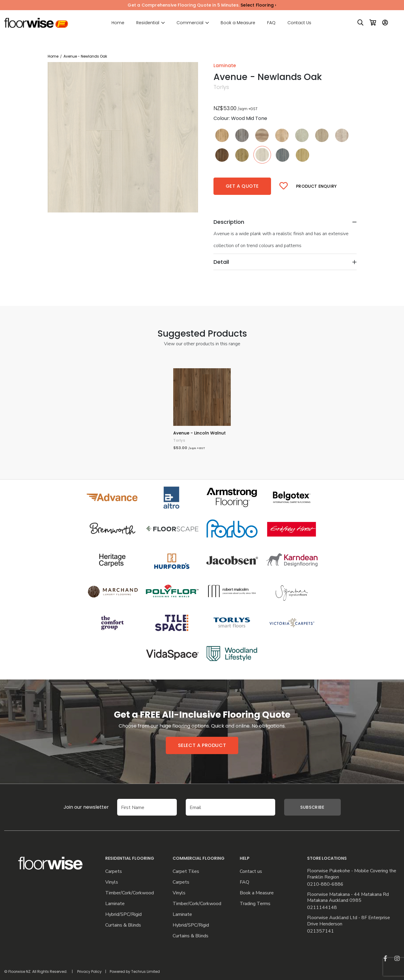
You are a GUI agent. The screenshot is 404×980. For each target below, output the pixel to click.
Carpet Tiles (186, 872)
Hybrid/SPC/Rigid (123, 914)
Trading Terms (255, 904)
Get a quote (242, 186)
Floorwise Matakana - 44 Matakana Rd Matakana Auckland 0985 (348, 898)
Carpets (114, 872)
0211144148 (322, 908)
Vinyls (112, 882)
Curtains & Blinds (123, 925)
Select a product (202, 745)
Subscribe (312, 807)
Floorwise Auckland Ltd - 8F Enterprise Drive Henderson (349, 921)
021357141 (321, 931)
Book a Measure (238, 23)
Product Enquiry (316, 186)
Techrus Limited (145, 971)
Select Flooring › (258, 5)
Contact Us (299, 23)
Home (118, 23)
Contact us (251, 872)
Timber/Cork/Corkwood (130, 893)
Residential (148, 23)
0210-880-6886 (325, 884)
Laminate (115, 904)
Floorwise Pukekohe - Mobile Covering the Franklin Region (352, 874)
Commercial (190, 23)
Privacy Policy (89, 971)
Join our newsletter (77, 807)
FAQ (271, 23)
